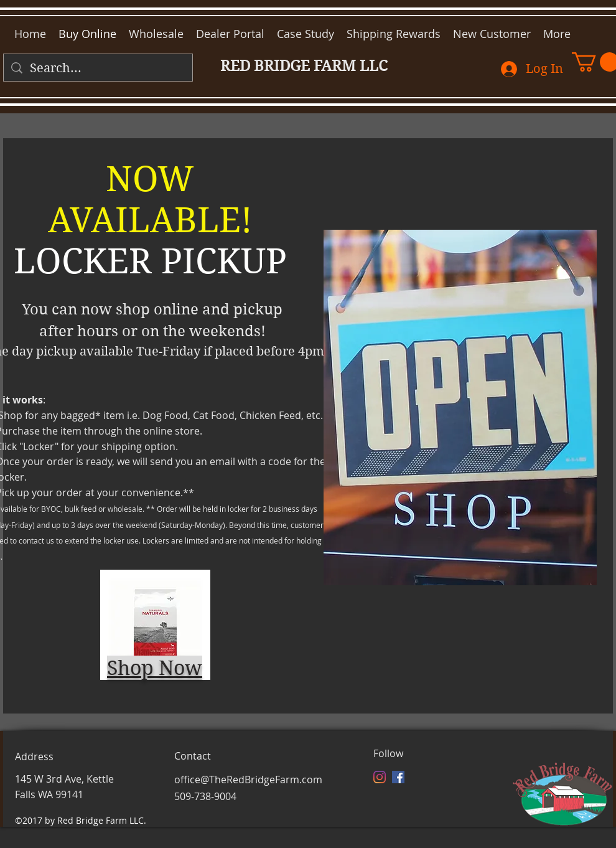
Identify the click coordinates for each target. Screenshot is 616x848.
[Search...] (98, 68)
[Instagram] (380, 777)
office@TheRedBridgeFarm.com (248, 780)
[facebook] (398, 777)
